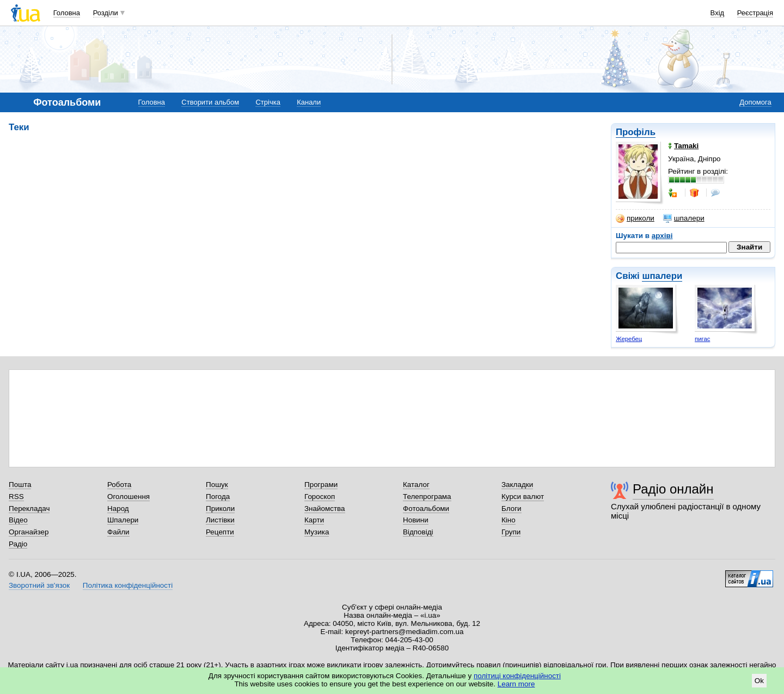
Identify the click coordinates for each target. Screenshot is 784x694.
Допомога (755, 102)
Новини (416, 520)
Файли (118, 532)
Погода (218, 497)
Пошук (217, 485)
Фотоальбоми (426, 509)
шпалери (684, 218)
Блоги (512, 509)
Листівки (220, 520)
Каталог (416, 485)
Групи (511, 532)
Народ (118, 509)
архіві (662, 236)
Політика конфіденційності (128, 585)
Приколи (220, 509)
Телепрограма (427, 497)
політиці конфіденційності (517, 676)
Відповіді (418, 532)
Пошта (20, 485)
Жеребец (629, 339)
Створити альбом (210, 102)
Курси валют (523, 497)
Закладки (517, 485)
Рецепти (220, 532)
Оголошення (128, 497)
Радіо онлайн (673, 489)
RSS (16, 497)
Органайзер (29, 532)
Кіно (509, 520)
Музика (317, 532)
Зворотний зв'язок (39, 585)
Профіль (636, 132)
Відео (18, 520)
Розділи (106, 13)
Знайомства (325, 509)
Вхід (718, 13)
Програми (321, 485)
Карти (314, 520)
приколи (635, 218)
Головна (67, 13)
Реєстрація (755, 13)
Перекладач (29, 509)
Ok (759, 681)
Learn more (516, 684)
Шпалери (123, 520)
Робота (119, 485)
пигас (702, 339)
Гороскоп (320, 497)
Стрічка (268, 102)
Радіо (18, 544)
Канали (309, 102)
